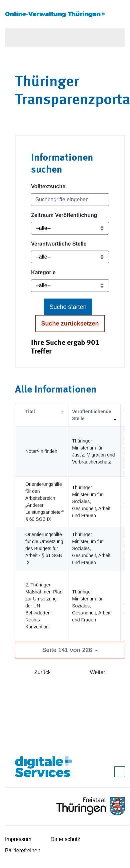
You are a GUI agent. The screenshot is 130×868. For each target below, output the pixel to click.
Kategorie (43, 272)
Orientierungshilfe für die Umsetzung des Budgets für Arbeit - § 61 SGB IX (44, 548)
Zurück (42, 672)
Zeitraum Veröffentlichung (64, 215)
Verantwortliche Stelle (59, 244)
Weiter (98, 672)
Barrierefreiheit (22, 851)
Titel (30, 412)
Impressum (18, 839)
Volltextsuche (48, 186)
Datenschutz (65, 839)
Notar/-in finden (41, 451)
